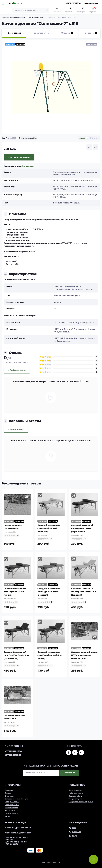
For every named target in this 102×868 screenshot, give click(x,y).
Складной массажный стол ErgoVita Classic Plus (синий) (50, 655)
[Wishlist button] (89, 147)
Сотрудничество (12, 802)
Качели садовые (75, 790)
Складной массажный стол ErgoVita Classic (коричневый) (82, 528)
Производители (11, 813)
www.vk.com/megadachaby (81, 753)
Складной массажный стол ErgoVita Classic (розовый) (49, 592)
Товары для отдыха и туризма (81, 802)
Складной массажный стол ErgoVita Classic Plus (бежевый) (84, 592)
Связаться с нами (12, 805)
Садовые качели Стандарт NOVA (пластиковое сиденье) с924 (84, 655)
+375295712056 (13, 755)
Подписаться (69, 773)
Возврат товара (11, 808)
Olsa (35, 138)
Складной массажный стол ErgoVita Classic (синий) (15, 592)
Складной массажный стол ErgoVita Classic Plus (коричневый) (16, 655)
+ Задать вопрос (16, 429)
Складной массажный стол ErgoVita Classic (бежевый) (49, 528)
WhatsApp (76, 832)
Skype (75, 836)
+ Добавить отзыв (17, 370)
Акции (7, 816)
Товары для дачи (75, 799)
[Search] (47, 10)
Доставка (9, 790)
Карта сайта (10, 811)
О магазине (9, 796)
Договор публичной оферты (17, 799)
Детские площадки (36, 17)
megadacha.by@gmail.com (18, 833)
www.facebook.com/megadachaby (69, 753)
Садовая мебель (75, 796)
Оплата (8, 793)
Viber (74, 828)
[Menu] (3, 3)
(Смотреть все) (27, 166)
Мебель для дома (76, 793)
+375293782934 (13, 751)
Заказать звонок (91, 3)
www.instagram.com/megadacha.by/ (75, 753)
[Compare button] (95, 147)
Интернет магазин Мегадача (13, 17)
